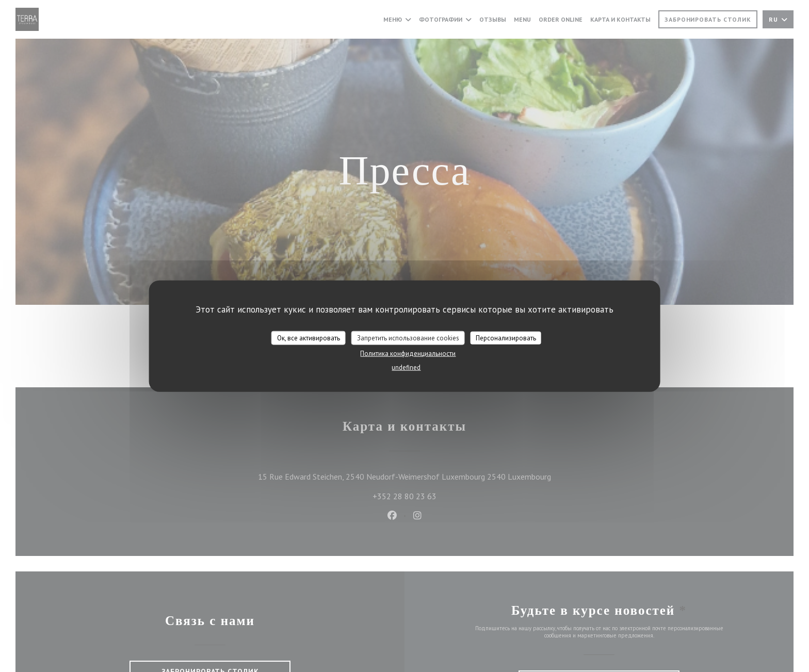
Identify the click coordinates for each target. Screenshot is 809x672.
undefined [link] (406, 367)
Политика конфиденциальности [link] (408, 354)
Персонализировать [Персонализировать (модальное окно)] (506, 338)
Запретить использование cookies (408, 338)
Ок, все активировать (309, 338)
